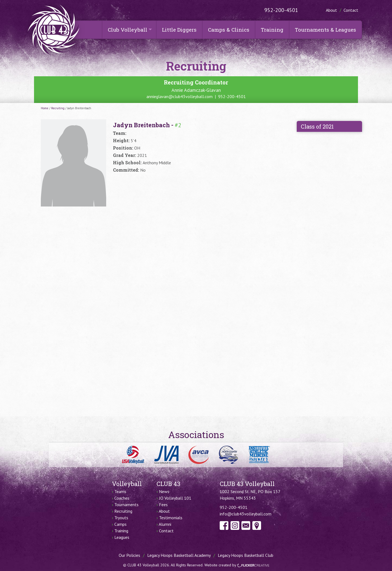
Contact (351, 10)
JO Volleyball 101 (175, 498)
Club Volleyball (128, 30)
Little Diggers (179, 30)
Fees (163, 505)
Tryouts (121, 518)
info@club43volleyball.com (246, 514)
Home (45, 108)
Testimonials (171, 518)
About (331, 10)
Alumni (165, 524)
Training (272, 30)
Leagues (122, 537)
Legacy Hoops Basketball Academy (179, 555)
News (164, 491)
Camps (120, 524)
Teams (120, 491)
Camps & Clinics (229, 30)
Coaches (122, 498)
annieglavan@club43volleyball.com (180, 96)
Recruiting (58, 108)
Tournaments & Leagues (325, 30)
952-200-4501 (281, 10)
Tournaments (126, 505)
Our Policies (129, 555)
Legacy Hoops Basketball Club (246, 555)
